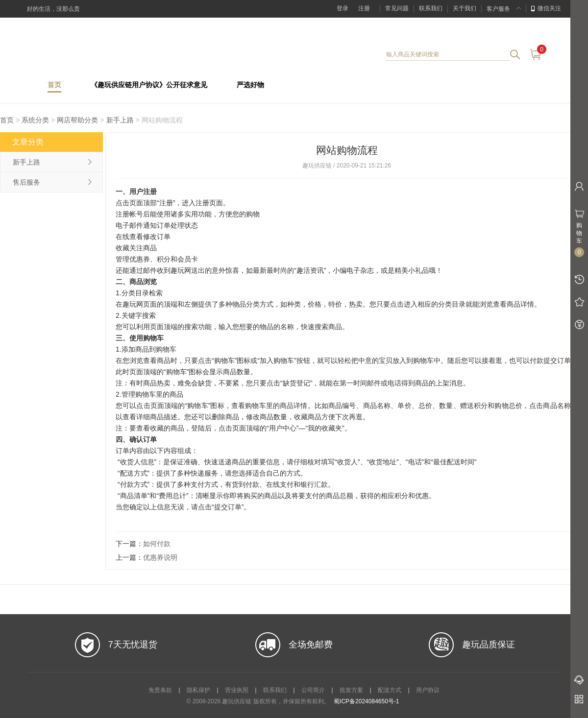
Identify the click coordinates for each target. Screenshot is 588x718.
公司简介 (313, 690)
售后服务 (26, 182)
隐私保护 (198, 690)
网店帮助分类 (77, 120)
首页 (54, 85)
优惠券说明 (160, 557)
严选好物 (250, 85)
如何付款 (157, 544)
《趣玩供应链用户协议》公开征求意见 (149, 85)
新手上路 (121, 120)
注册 (364, 8)
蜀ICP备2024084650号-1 (366, 701)
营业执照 (237, 690)
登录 (343, 8)
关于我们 (465, 8)
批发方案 (351, 690)
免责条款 (160, 690)
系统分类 (35, 120)
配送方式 (390, 690)
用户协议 (428, 690)
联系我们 (431, 8)
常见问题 (397, 8)
